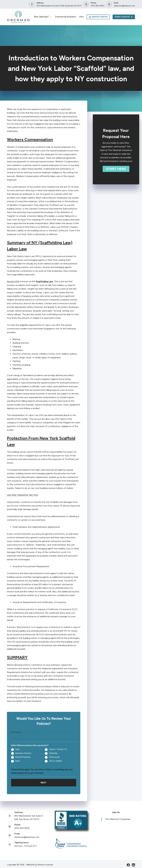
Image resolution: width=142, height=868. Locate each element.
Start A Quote (124, 17)
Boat (18, 761)
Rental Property (23, 757)
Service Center (98, 17)
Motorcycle (54, 757)
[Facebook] (128, 863)
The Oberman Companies (118, 817)
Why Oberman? (43, 17)
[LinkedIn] (133, 863)
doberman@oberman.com (124, 6)
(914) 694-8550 (98, 6)
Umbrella (53, 753)
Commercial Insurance (65, 17)
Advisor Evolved (45, 863)
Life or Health (55, 761)
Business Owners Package (26, 753)
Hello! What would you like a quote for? (31, 745)
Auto (18, 749)
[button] (116, 169)
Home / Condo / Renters (59, 749)
